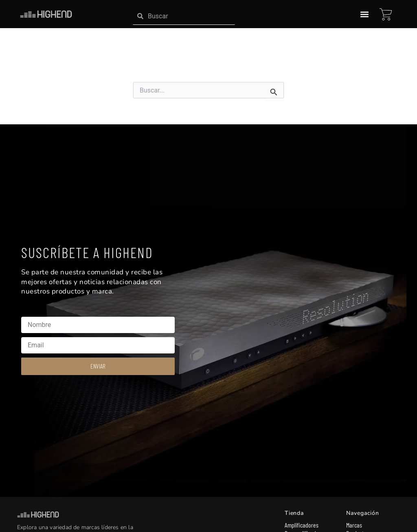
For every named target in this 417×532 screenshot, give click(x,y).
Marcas (354, 525)
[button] (365, 14)
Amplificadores (302, 525)
